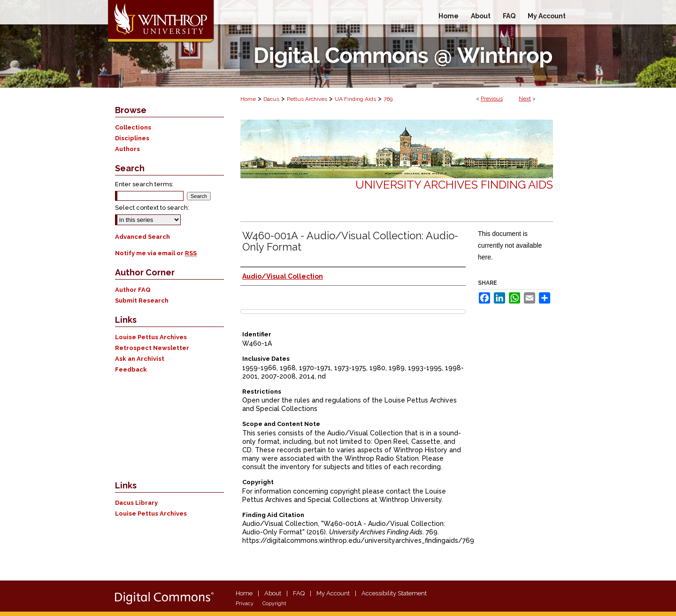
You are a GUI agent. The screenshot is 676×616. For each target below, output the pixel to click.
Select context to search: (152, 208)
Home (248, 99)
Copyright (274, 604)
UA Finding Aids (355, 99)
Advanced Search (142, 237)
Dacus (271, 99)
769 (388, 99)
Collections (133, 127)
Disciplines (132, 138)
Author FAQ (133, 290)
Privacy (245, 604)
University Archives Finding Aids (454, 185)
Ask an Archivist (140, 359)
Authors (127, 149)
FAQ (299, 593)
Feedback (131, 369)
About (273, 593)
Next (525, 99)
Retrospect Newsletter (152, 348)
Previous (492, 99)
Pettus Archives (307, 99)
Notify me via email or (156, 253)
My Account (333, 593)
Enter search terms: (144, 184)
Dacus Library (136, 503)
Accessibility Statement (394, 593)
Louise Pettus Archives (151, 337)
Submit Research (142, 300)
